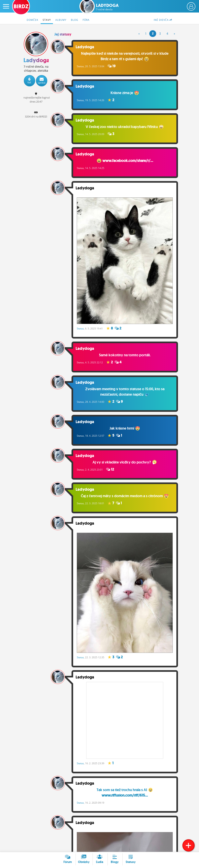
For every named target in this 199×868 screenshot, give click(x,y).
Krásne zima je (126, 93)
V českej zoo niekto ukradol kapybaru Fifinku (126, 127)
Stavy (47, 20)
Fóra (86, 20)
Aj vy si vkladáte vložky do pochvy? (126, 461)
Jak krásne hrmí (126, 427)
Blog (75, 20)
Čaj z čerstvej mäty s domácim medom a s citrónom (126, 496)
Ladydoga (107, 7)
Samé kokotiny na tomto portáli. (126, 354)
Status (82, 66)
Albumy (61, 20)
